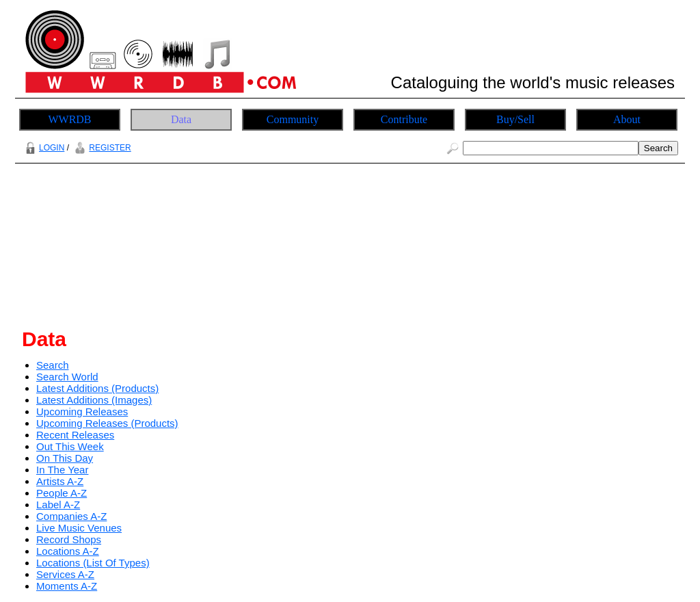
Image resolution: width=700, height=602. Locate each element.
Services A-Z (65, 574)
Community (293, 119)
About (627, 119)
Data (181, 119)
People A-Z (62, 493)
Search (53, 365)
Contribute (404, 119)
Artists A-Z (60, 481)
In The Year (62, 470)
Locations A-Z (68, 551)
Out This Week (70, 446)
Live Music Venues (79, 528)
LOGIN (43, 148)
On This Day (65, 458)
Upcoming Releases (82, 411)
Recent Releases (75, 435)
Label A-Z (58, 505)
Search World (67, 377)
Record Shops (69, 539)
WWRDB (69, 119)
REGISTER (101, 148)
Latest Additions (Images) (94, 400)
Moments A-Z (67, 586)
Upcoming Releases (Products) (107, 423)
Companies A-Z (71, 516)
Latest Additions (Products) (97, 388)
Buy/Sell (515, 119)
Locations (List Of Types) (93, 563)
